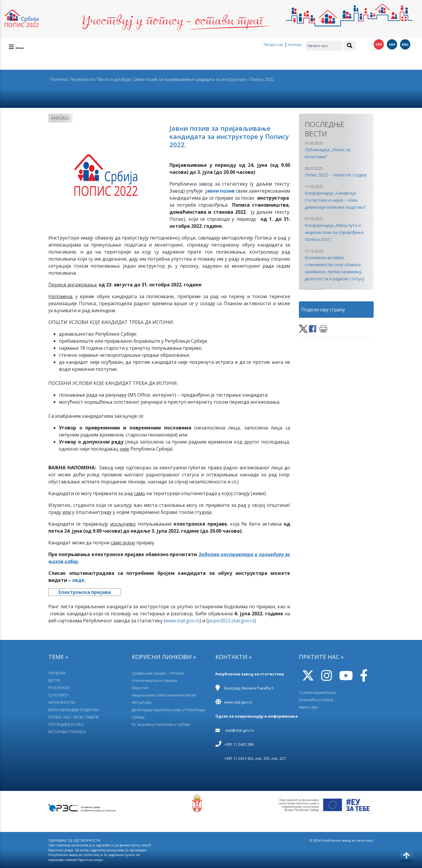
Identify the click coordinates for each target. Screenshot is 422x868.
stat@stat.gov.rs (239, 730)
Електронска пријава (85, 592)
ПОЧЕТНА (57, 673)
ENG (405, 44)
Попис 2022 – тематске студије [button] (336, 175)
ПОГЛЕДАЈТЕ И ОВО (66, 724)
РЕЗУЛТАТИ (59, 688)
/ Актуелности (81, 79)
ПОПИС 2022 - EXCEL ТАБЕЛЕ (74, 717)
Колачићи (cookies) (316, 700)
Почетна (59, 79)
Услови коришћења (317, 692)
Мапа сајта (308, 707)
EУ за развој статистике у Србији (161, 724)
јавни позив (220, 191)
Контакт (295, 45)
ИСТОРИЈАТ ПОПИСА (67, 732)
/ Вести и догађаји (113, 79)
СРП (379, 44)
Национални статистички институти (164, 695)
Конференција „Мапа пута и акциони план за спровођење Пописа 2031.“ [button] (334, 232)
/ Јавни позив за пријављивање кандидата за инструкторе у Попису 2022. (203, 79)
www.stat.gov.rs (238, 702)
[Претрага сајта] (324, 46)
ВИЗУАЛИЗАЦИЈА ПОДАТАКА (74, 710)
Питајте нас (274, 45)
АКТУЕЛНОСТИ (62, 702)
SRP (392, 44)
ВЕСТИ (54, 680)
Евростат (140, 688)
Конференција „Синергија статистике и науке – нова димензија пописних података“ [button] (335, 200)
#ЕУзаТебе (142, 702)
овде (78, 580)
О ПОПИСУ (58, 695)
